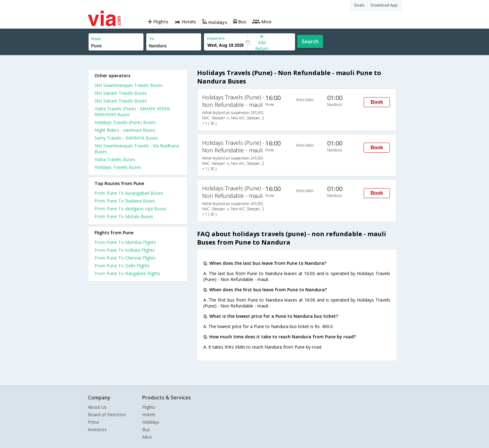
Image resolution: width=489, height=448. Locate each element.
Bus (146, 429)
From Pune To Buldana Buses (125, 201)
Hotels (149, 415)
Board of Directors (107, 415)
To (152, 39)
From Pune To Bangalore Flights (127, 273)
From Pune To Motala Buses (124, 216)
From (96, 39)
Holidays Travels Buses (118, 167)
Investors (97, 429)
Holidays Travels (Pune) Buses (125, 122)
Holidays (151, 422)
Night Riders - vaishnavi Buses (125, 130)
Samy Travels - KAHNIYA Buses (126, 138)
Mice (147, 437)
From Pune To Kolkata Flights (125, 250)
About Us (97, 407)
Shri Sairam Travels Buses (121, 93)
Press (94, 422)
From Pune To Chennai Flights (125, 258)
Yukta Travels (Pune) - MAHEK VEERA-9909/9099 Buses (133, 112)
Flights (149, 407)
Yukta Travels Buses (115, 159)
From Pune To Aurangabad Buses (129, 193)
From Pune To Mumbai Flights (125, 242)
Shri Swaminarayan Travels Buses (128, 85)
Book (377, 102)
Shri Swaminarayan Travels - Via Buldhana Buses (137, 149)
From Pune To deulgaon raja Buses (131, 209)
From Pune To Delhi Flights (122, 266)
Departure (216, 38)
